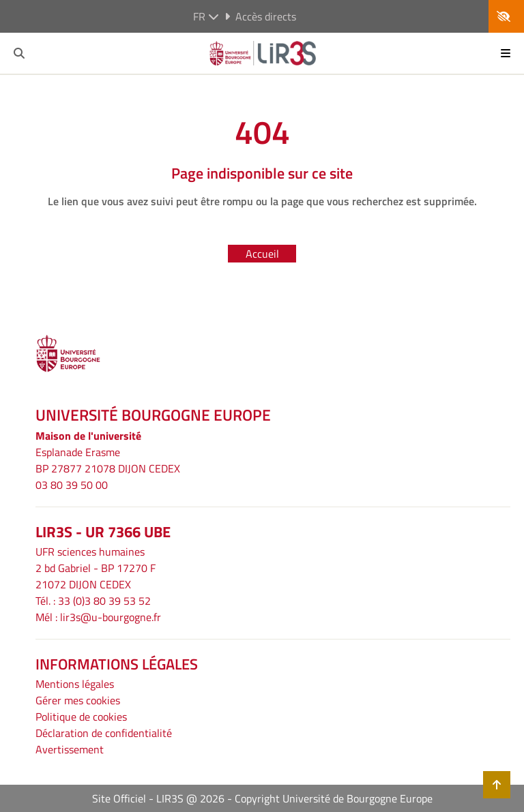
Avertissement (70, 749)
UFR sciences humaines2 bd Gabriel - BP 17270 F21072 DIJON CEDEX (96, 568)
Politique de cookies (81, 717)
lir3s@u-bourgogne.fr (111, 617)
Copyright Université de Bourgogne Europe (334, 798)
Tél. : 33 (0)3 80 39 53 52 (93, 601)
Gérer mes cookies (78, 700)
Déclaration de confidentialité (104, 733)
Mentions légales (75, 684)
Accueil (262, 254)
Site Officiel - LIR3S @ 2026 (158, 798)
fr (206, 16)
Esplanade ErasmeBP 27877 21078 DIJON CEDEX (108, 460)
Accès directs (260, 16)
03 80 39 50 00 (72, 485)
